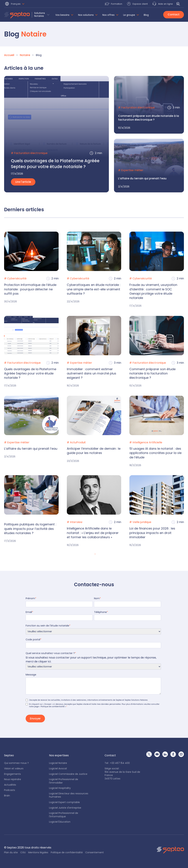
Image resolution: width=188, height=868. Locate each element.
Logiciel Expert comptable (64, 802)
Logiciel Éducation (60, 822)
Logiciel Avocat (58, 769)
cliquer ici (45, 661)
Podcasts (10, 790)
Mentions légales (38, 852)
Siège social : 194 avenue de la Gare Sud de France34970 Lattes (122, 774)
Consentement (95, 852)
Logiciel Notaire (58, 763)
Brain (7, 796)
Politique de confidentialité (67, 852)
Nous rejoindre (13, 779)
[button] (15, 4)
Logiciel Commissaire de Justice (68, 774)
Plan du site (11, 852)
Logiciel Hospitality (60, 788)
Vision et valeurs (14, 769)
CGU (23, 852)
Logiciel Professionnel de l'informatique (64, 815)
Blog (146, 15)
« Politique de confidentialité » (53, 707)
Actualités (10, 785)
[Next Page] (95, 554)
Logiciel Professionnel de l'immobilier (64, 781)
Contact (174, 14)
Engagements (12, 774)
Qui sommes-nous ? (16, 763)
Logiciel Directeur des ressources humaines (69, 795)
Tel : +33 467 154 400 (117, 763)
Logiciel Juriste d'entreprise (65, 808)
